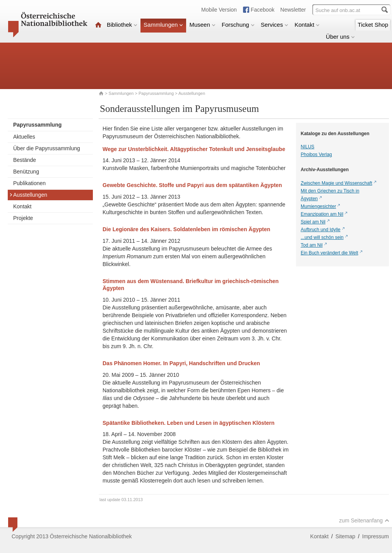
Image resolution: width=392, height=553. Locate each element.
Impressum (376, 536)
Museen (202, 25)
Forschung (238, 25)
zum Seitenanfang (364, 520)
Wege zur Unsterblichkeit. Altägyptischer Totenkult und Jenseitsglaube (194, 149)
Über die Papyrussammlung (47, 148)
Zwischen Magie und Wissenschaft (336, 183)
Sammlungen (163, 25)
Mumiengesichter (318, 206)
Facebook (263, 10)
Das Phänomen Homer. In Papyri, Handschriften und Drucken (181, 363)
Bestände (25, 160)
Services (275, 25)
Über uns (340, 37)
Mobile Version (219, 10)
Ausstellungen (28, 195)
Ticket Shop (373, 25)
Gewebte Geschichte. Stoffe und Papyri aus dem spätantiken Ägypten (192, 185)
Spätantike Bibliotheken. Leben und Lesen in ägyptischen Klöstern (188, 423)
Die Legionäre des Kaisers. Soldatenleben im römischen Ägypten (186, 229)
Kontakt (307, 25)
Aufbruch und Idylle (321, 230)
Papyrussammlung (156, 93)
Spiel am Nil (313, 222)
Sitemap (345, 536)
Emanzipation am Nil (322, 214)
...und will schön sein (322, 237)
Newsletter (293, 10)
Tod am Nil (312, 245)
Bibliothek (122, 25)
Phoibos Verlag (316, 155)
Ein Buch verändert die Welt (330, 253)
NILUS (307, 147)
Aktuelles (24, 137)
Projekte (23, 218)
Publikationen (29, 183)
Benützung (26, 172)
